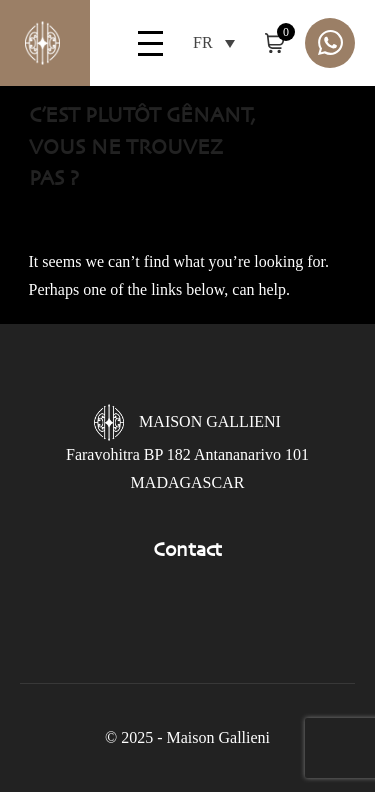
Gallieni (30, 43)
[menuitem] (214, 42)
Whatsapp (330, 43)
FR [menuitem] (203, 43)
